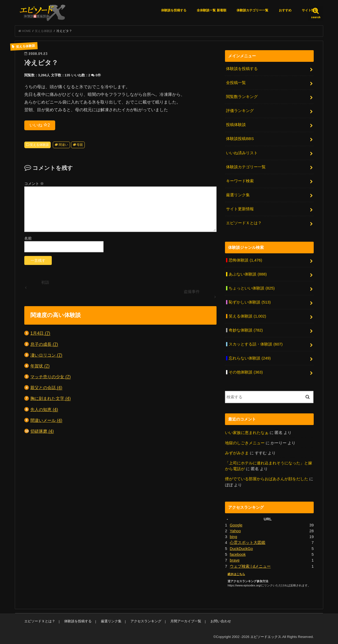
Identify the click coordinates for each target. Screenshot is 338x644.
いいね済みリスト (242, 153)
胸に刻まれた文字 (51, 399)
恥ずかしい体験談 (250, 302)
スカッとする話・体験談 (256, 344)
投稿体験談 (236, 125)
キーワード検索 (240, 181)
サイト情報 (310, 10)
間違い (63, 145)
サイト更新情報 (240, 209)
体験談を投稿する (174, 10)
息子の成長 (44, 344)
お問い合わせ (220, 620)
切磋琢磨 (42, 431)
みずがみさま (237, 452)
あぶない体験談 (248, 274)
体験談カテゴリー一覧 (252, 10)
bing (233, 536)
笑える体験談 (39, 145)
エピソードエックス (266, 636)
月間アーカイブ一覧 (186, 620)
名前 (28, 238)
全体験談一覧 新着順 (211, 10)
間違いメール (46, 420)
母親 (80, 145)
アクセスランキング (146, 620)
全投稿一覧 (236, 83)
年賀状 (40, 366)
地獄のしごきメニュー (245, 442)
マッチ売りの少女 (51, 377)
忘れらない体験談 (250, 358)
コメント (34, 184)
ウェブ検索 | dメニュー (250, 565)
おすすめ (285, 10)
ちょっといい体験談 (252, 288)
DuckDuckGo (241, 548)
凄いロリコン (46, 355)
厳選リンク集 (238, 195)
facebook (238, 553)
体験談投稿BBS (240, 139)
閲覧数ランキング (242, 97)
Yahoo (235, 530)
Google (236, 524)
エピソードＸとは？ (244, 222)
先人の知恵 (44, 410)
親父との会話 (46, 388)
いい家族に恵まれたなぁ (247, 432)
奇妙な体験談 (246, 330)
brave (235, 559)
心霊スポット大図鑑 (248, 542)
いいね (40, 125)
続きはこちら (236, 573)
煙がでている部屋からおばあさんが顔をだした (267, 478)
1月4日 (40, 333)
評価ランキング (240, 111)
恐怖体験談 (245, 260)
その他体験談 (246, 371)
